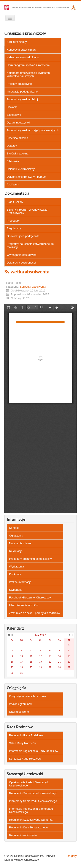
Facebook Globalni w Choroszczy (30, 597)
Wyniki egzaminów (21, 704)
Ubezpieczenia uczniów (24, 605)
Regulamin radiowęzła (23, 835)
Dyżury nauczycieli (18, 123)
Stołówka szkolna (17, 153)
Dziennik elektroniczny (21, 169)
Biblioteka (13, 161)
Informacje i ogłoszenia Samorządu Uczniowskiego (31, 810)
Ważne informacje (20, 582)
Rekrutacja (16, 551)
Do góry (72, 856)
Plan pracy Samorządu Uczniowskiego (33, 801)
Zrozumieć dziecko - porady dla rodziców (35, 613)
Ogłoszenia (16, 536)
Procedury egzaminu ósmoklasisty (30, 559)
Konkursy (15, 574)
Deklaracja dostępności (21, 263)
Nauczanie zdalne (20, 543)
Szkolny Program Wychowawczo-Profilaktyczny (28, 211)
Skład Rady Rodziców (23, 743)
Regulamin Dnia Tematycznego (29, 827)
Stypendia (15, 590)
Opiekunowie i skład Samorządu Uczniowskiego (29, 784)
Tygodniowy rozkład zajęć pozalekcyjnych (33, 130)
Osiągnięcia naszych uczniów (27, 696)
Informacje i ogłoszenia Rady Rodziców (34, 751)
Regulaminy (14, 228)
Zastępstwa (14, 115)
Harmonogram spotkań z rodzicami (29, 65)
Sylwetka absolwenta (27, 272)
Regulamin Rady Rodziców (26, 735)
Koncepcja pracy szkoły (21, 50)
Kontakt (14, 528)
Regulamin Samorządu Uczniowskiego (33, 793)
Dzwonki (12, 107)
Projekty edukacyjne (19, 84)
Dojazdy (12, 146)
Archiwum (13, 184)
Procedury (13, 221)
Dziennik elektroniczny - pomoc (26, 177)
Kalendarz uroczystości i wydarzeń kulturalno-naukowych (28, 74)
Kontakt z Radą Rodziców (25, 759)
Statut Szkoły (15, 202)
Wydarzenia (17, 567)
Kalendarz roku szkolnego (23, 57)
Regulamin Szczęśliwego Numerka (31, 820)
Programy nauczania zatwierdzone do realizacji (30, 245)
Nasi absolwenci (19, 712)
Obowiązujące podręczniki (23, 236)
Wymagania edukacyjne (22, 255)
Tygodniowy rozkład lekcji (23, 99)
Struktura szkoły (17, 42)
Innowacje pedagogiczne (22, 92)
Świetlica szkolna (17, 138)
